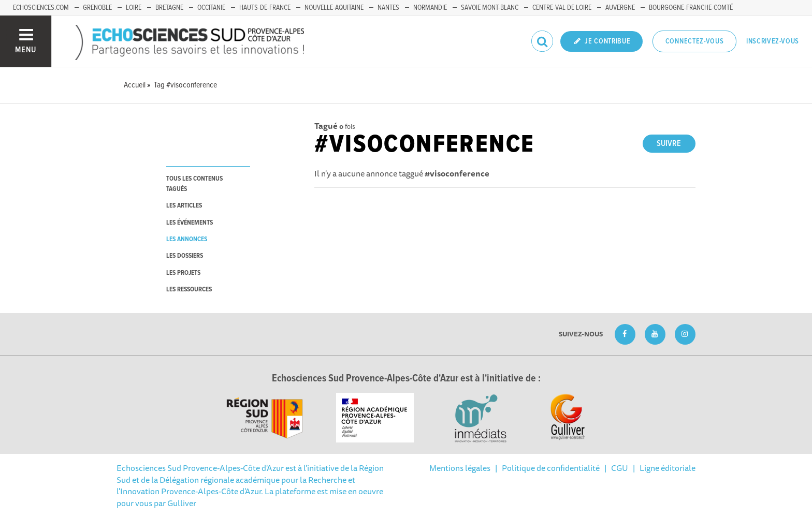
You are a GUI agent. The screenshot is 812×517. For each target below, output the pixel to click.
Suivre (669, 144)
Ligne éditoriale (668, 468)
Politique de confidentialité (551, 468)
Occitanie (211, 8)
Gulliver (182, 503)
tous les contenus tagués (194, 184)
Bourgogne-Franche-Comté (691, 8)
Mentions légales (460, 468)
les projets (183, 273)
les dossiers (185, 256)
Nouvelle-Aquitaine (334, 8)
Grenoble (97, 8)
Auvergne (620, 8)
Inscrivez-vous (773, 41)
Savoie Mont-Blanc (490, 8)
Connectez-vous (695, 41)
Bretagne (169, 8)
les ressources (189, 290)
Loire (134, 8)
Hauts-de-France (265, 8)
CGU (620, 468)
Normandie (430, 8)
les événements (190, 223)
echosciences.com (41, 8)
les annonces (187, 239)
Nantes (388, 8)
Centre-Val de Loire (562, 8)
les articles (184, 206)
